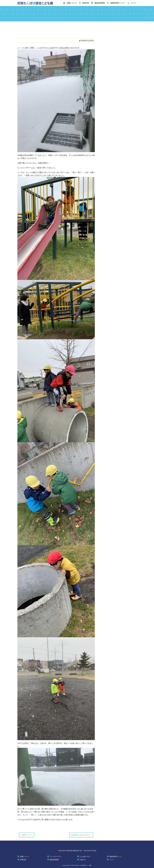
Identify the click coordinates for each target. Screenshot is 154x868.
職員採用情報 (54, 860)
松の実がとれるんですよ (81, 835)
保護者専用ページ (115, 857)
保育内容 (23, 860)
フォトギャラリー (56, 857)
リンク (112, 860)
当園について (25, 857)
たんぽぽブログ (85, 857)
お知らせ (83, 860)
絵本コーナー (27, 835)
